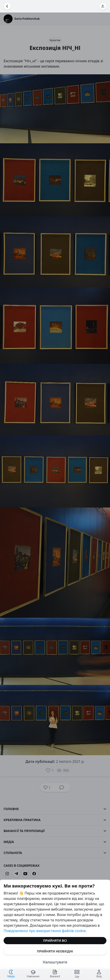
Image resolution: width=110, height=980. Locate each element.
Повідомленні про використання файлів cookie (45, 931)
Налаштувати (55, 962)
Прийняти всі (55, 940)
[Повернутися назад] (7, 6)
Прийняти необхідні (55, 951)
